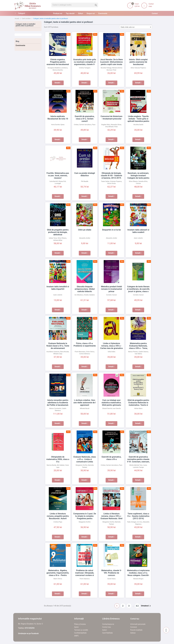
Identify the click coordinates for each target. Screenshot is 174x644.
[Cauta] (75, 5)
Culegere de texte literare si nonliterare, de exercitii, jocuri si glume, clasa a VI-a (138, 289)
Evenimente (20, 45)
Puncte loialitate (136, 630)
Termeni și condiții (81, 630)
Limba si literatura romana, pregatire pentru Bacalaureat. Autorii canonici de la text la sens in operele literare (58, 519)
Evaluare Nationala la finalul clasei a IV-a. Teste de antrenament (58, 346)
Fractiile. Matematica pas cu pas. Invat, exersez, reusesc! (58, 176)
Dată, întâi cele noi (136, 27)
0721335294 (30, 628)
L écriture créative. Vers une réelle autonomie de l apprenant (85, 403)
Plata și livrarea (80, 624)
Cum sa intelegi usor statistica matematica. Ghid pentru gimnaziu (111, 403)
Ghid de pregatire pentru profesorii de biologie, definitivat (58, 232)
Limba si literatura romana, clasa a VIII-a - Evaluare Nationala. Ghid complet (112, 516)
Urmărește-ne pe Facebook (28, 633)
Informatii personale (138, 624)
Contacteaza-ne (108, 624)
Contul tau (135, 619)
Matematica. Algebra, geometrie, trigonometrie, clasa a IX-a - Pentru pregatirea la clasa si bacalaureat (58, 575)
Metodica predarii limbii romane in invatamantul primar (111, 289)
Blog (17, 41)
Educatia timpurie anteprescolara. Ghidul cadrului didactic (85, 289)
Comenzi (134, 627)
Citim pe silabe (85, 230)
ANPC (76, 636)
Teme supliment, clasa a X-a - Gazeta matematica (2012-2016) (138, 516)
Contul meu (107, 627)
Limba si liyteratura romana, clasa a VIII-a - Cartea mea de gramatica (111, 346)
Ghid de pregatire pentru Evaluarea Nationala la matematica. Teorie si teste (138, 403)
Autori (104, 630)
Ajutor (76, 627)
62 (137, 606)
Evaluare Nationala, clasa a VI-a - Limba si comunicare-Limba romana (85, 459)
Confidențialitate (80, 633)
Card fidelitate (107, 633)
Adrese (133, 633)
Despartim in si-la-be (111, 230)
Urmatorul (146, 606)
